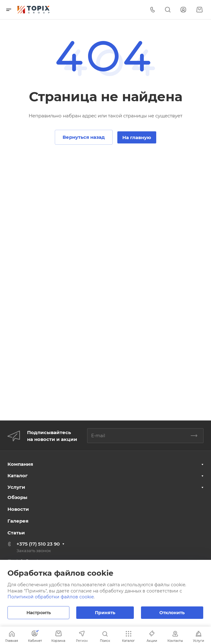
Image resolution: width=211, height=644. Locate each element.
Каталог (18, 476)
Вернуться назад (84, 137)
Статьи (16, 533)
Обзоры (17, 497)
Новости (18, 509)
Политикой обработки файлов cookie (51, 597)
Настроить (39, 613)
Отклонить (172, 613)
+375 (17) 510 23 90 (38, 544)
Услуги (16, 487)
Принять (105, 613)
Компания (20, 464)
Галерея (18, 521)
